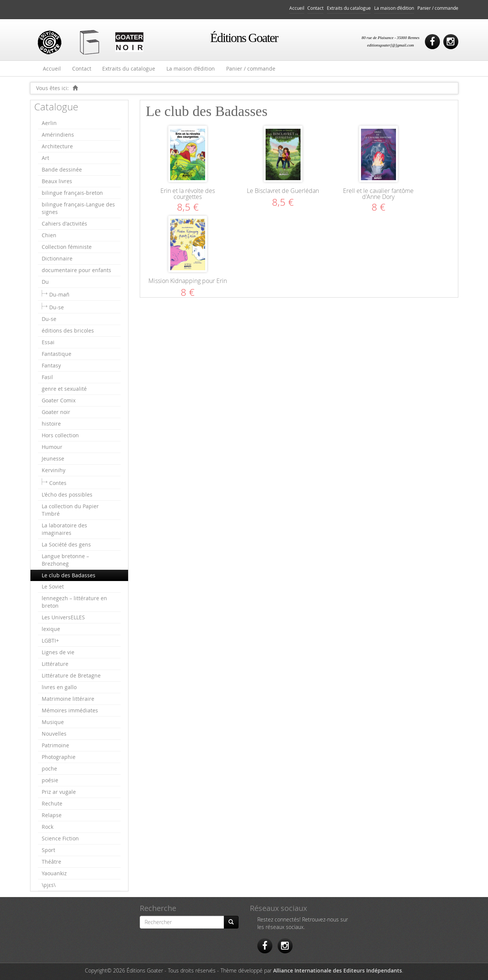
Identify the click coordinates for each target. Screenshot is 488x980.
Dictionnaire (57, 258)
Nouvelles (54, 734)
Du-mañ (59, 294)
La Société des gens (66, 544)
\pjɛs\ (49, 885)
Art (45, 158)
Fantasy (51, 365)
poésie (50, 780)
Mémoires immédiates (70, 710)
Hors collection (60, 435)
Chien (49, 235)
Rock (48, 827)
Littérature (55, 664)
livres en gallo (59, 687)
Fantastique (57, 354)
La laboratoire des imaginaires (64, 529)
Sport (48, 850)
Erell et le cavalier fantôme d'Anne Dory (378, 194)
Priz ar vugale (59, 792)
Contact (315, 8)
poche (49, 768)
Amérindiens (58, 135)
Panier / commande (438, 8)
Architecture (57, 146)
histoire (51, 424)
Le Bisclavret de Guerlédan (283, 191)
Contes (58, 483)
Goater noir (56, 412)
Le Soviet (53, 586)
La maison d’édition (394, 8)
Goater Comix (59, 400)
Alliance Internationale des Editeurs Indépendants (338, 970)
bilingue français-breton (72, 193)
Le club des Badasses (69, 575)
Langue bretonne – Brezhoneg (65, 560)
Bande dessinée (62, 169)
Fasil (47, 377)
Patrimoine (55, 745)
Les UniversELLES (63, 617)
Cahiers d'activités (64, 224)
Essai (48, 342)
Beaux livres (57, 181)
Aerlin (49, 123)
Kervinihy (54, 470)
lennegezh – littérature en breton (74, 602)
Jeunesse (53, 458)
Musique (53, 722)
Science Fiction (60, 838)
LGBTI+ (50, 641)
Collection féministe (67, 247)
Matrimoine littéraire (68, 699)
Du (45, 282)
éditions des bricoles (68, 330)
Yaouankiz (54, 873)
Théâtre (51, 862)
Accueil (297, 8)
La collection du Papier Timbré (70, 510)
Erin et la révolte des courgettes (188, 194)
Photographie (59, 757)
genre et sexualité (64, 389)
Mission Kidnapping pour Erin (188, 281)
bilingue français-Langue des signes (78, 208)
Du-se (57, 307)
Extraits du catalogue (349, 8)
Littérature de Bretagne (71, 675)
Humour (52, 447)
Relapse (52, 815)
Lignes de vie (58, 652)
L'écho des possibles (67, 495)
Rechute (52, 803)
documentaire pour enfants (76, 270)
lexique (51, 629)
